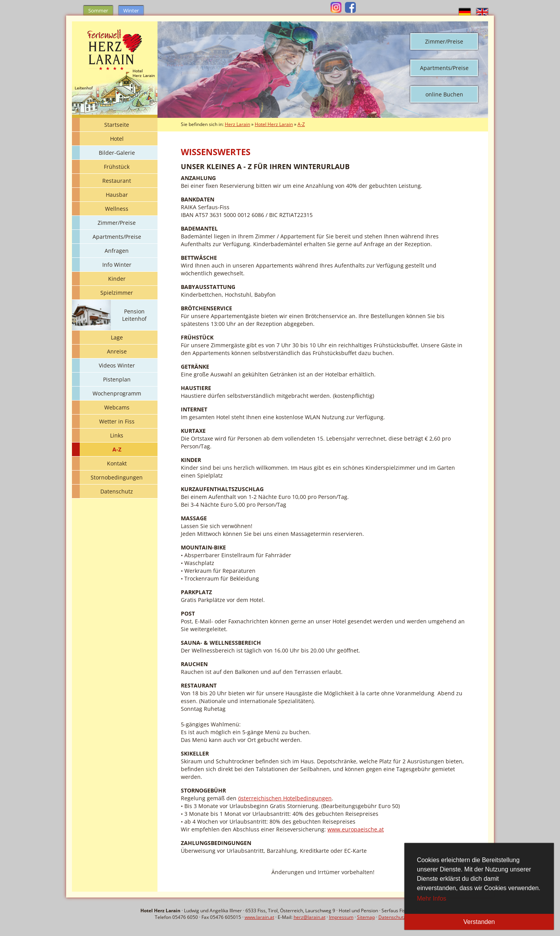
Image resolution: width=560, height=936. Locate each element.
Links (117, 435)
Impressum (341, 917)
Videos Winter (117, 365)
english (482, 12)
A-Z (117, 449)
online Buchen (444, 94)
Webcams (117, 407)
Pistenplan (117, 379)
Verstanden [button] (479, 922)
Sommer (98, 10)
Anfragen (117, 251)
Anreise (117, 351)
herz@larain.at (310, 917)
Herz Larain (237, 124)
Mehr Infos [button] (432, 898)
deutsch (465, 12)
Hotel (117, 139)
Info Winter (117, 265)
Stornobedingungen (117, 477)
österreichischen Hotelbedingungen (285, 798)
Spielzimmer (117, 293)
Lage (117, 337)
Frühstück (117, 167)
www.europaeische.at (356, 829)
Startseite (117, 125)
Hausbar (117, 195)
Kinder (117, 279)
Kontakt (117, 463)
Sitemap (366, 917)
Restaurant (117, 181)
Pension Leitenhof (134, 315)
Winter (131, 10)
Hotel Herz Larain (274, 124)
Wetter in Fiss (117, 421)
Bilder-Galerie (117, 153)
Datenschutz (117, 491)
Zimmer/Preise (444, 41)
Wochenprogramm (117, 393)
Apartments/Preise (444, 68)
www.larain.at (259, 917)
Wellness (117, 209)
